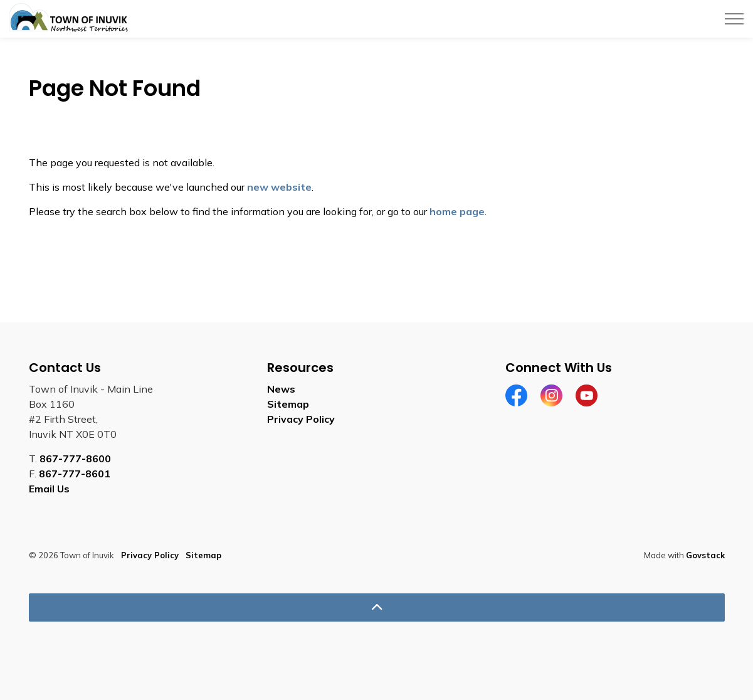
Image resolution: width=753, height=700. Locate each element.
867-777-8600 (75, 459)
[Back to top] (377, 607)
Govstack (705, 555)
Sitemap (288, 404)
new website (279, 187)
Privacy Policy (301, 419)
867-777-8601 (75, 474)
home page (457, 211)
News (281, 389)
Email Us (49, 489)
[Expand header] (734, 19)
